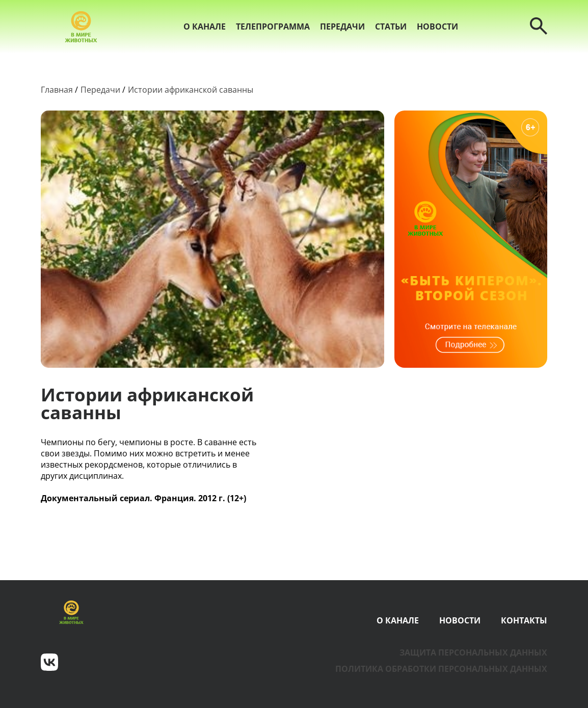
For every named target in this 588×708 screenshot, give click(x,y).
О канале (205, 26)
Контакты (524, 620)
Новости (437, 26)
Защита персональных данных (473, 652)
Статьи (391, 26)
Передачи (342, 26)
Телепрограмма (273, 26)
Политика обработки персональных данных (441, 669)
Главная (57, 90)
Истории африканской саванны (191, 90)
